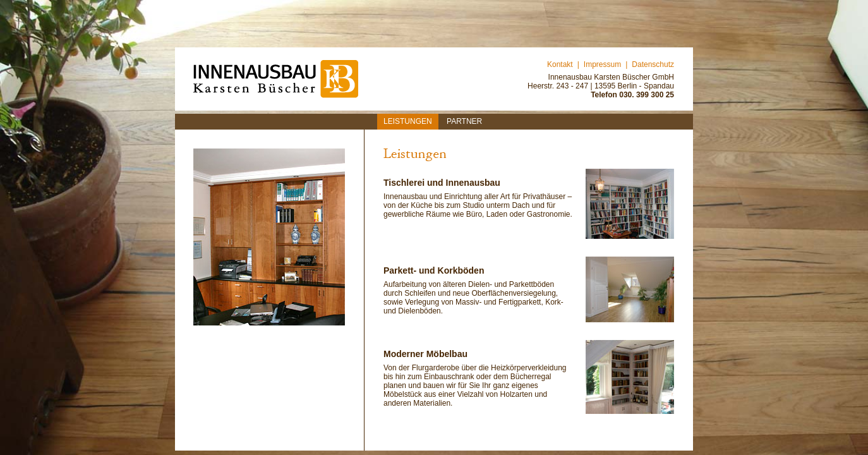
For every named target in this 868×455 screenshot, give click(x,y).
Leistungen (408, 121)
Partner (464, 121)
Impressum (602, 64)
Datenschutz (653, 64)
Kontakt (560, 64)
